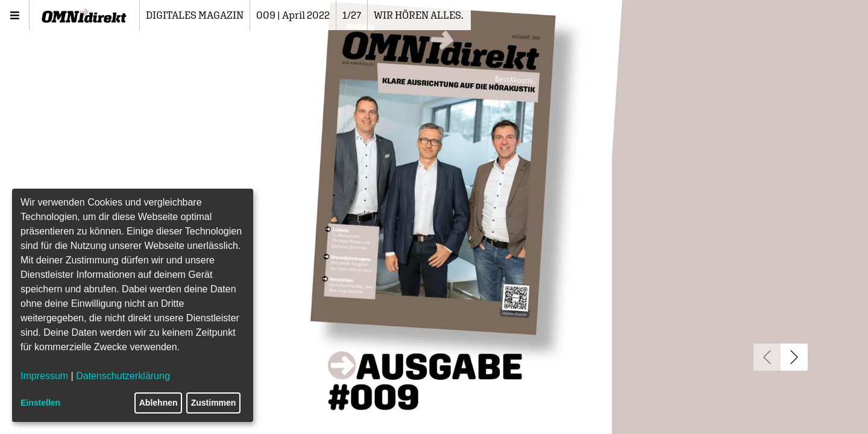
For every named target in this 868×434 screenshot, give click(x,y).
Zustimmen (214, 403)
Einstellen (40, 403)
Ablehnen (159, 403)
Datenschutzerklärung (123, 376)
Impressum (44, 376)
